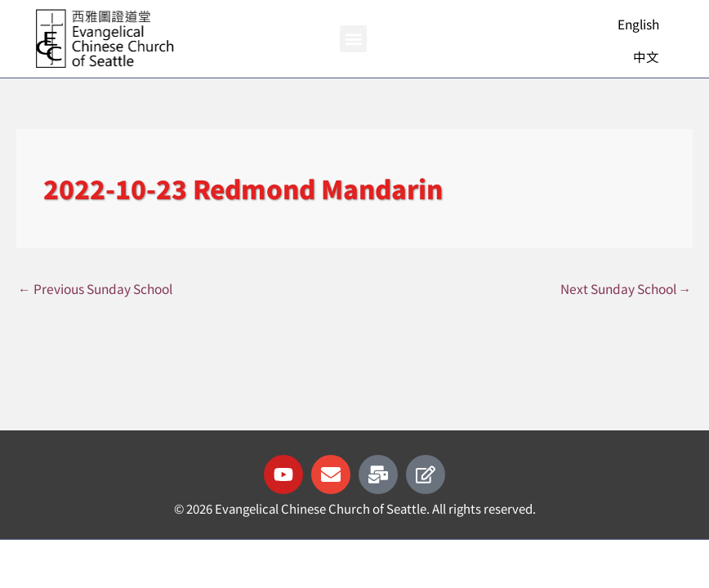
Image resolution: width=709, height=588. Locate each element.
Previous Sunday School (95, 288)
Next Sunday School (626, 288)
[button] (353, 39)
